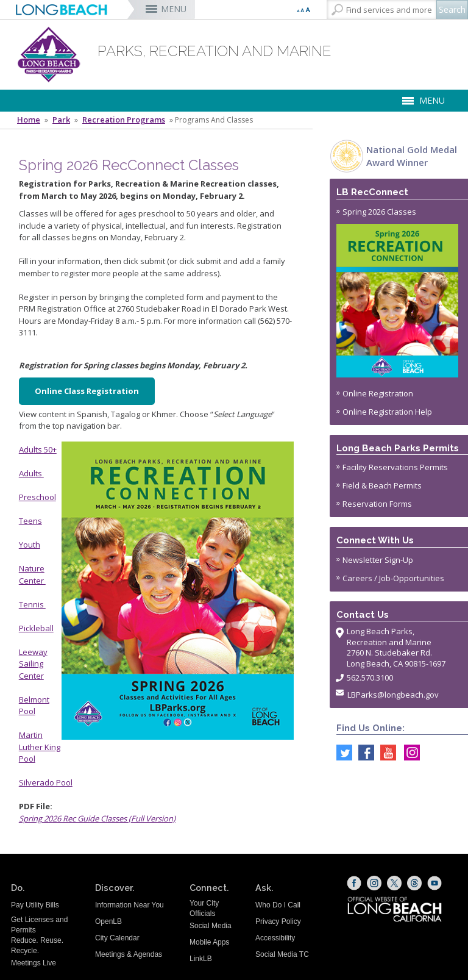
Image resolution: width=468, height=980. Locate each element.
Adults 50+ (38, 449)
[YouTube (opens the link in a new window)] (434, 883)
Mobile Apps (209, 942)
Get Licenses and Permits (39, 925)
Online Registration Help (387, 412)
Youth (30, 545)
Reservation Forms (377, 504)
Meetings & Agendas (129, 954)
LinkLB (201, 959)
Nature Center (32, 574)
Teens (30, 521)
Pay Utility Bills (35, 905)
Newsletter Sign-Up (378, 560)
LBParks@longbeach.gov (393, 695)
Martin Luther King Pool (40, 747)
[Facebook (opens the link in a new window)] (354, 883)
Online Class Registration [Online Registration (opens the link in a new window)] (87, 391)
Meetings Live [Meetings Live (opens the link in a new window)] (34, 963)
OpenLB (108, 921)
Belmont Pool (34, 706)
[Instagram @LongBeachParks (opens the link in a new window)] (409, 753)
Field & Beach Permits (382, 485)
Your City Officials (204, 908)
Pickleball (36, 628)
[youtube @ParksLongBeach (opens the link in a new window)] (385, 753)
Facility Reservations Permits (395, 467)
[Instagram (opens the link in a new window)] (374, 883)
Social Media (211, 926)
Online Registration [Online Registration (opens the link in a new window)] (378, 393)
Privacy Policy (278, 921)
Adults (31, 473)
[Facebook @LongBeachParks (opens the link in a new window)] (363, 753)
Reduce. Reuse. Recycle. (37, 946)
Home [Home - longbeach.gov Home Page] (29, 120)
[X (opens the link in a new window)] (394, 883)
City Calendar (117, 938)
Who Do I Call (278, 905)
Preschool (37, 497)
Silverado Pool (46, 782)
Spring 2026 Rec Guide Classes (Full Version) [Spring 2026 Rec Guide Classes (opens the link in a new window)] (97, 818)
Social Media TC (282, 954)
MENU (174, 9)
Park (61, 120)
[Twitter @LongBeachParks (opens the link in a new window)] (341, 753)
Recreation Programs (124, 120)
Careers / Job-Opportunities (393, 578)
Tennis (32, 604)
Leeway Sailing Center (33, 664)
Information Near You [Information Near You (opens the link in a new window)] (129, 905)
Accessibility (275, 938)
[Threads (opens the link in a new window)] (414, 883)
